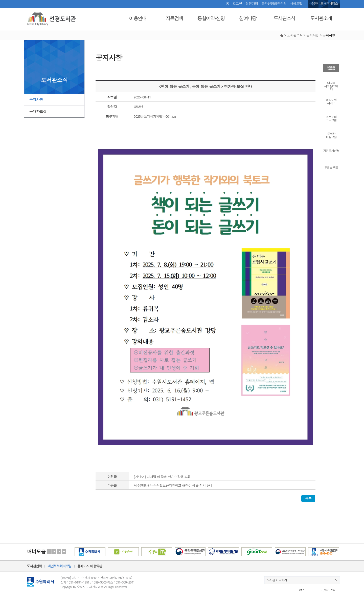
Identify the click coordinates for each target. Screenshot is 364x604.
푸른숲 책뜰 (331, 167)
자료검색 (174, 18)
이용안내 (138, 18)
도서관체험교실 (331, 135)
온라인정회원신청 (274, 3)
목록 (308, 498)
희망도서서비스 (331, 101)
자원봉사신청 (331, 150)
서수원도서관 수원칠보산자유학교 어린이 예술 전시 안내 (173, 485)
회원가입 (252, 3)
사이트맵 (296, 3)
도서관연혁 (34, 566)
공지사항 (36, 99)
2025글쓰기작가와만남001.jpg (155, 116)
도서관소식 (284, 18)
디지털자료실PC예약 (331, 86)
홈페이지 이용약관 (90, 566)
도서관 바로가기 (277, 580)
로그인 (237, 3)
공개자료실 (38, 111)
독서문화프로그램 (331, 118)
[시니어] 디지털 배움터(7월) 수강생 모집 (162, 477)
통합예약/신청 (211, 18)
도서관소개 (321, 18)
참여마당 (248, 18)
